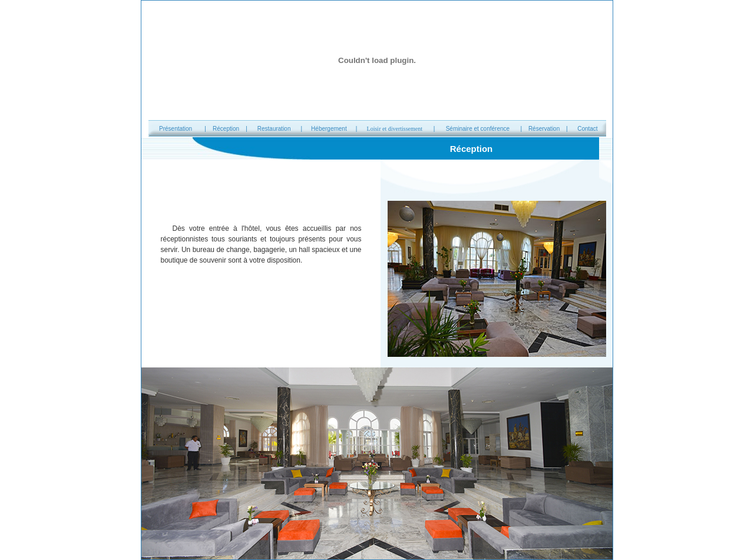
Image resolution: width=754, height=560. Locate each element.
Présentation (176, 129)
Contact (587, 129)
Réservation (544, 129)
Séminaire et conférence (478, 129)
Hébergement (329, 129)
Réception (226, 129)
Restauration (274, 129)
